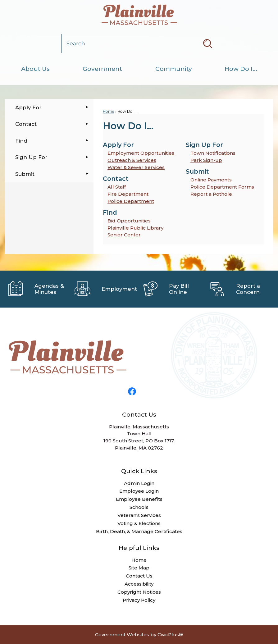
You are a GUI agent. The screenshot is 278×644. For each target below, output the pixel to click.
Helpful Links (139, 548)
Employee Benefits (139, 499)
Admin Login (139, 483)
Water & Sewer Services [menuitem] (136, 167)
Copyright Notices (139, 592)
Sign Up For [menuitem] (204, 145)
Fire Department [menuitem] (128, 194)
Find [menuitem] (110, 212)
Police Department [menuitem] (131, 201)
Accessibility (139, 584)
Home (109, 111)
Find (21, 141)
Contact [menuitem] (116, 179)
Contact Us (139, 576)
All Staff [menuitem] (117, 187)
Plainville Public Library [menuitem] (135, 228)
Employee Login (139, 491)
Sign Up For (31, 157)
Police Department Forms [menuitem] (222, 187)
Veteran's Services (139, 515)
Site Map (139, 568)
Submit (25, 174)
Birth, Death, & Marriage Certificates (139, 531)
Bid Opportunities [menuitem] (129, 221)
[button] (207, 43)
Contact (26, 124)
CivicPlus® (170, 635)
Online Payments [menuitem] (211, 180)
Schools (139, 507)
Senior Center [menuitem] (124, 235)
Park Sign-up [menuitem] (206, 160)
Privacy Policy (139, 600)
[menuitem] (35, 69)
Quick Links (139, 471)
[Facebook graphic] (132, 391)
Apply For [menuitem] (118, 145)
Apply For (28, 107)
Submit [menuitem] (197, 171)
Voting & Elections (139, 523)
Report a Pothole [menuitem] (211, 194)
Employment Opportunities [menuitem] (141, 153)
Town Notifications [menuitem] (213, 153)
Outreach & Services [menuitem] (132, 160)
